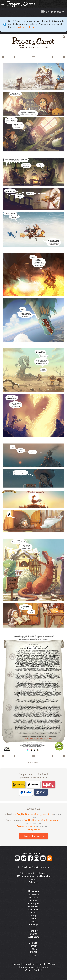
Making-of (33, 931)
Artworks (33, 897)
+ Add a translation (25, 27)
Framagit (33, 925)
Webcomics (33, 894)
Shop (33, 913)
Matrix (33, 879)
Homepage (33, 891)
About (33, 919)
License (33, 922)
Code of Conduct (33, 970)
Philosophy (33, 904)
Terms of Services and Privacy (33, 967)
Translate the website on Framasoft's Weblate (33, 964)
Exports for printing (34, 826)
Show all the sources (33, 836)
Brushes (34, 934)
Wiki (33, 928)
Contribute (33, 910)
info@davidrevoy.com (38, 867)
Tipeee (33, 949)
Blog (33, 916)
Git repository (33, 829)
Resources (33, 906)
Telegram (33, 882)
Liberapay (33, 943)
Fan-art (33, 901)
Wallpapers (33, 937)
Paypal (34, 952)
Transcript (35, 762)
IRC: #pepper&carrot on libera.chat (33, 876)
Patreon (33, 946)
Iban (33, 955)
